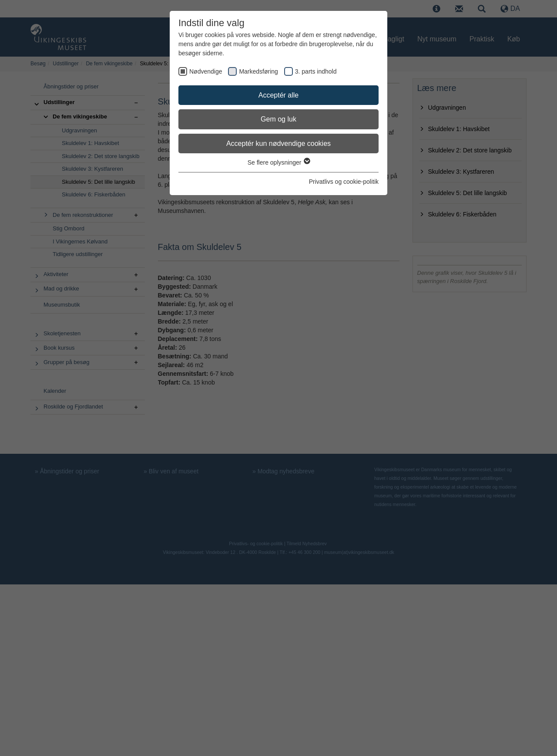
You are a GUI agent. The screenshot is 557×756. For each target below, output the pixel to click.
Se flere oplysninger (279, 162)
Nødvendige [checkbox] (206, 71)
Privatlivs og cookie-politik (344, 182)
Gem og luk (278, 119)
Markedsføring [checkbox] (258, 71)
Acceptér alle (279, 95)
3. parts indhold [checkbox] (316, 71)
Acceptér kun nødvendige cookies (278, 143)
